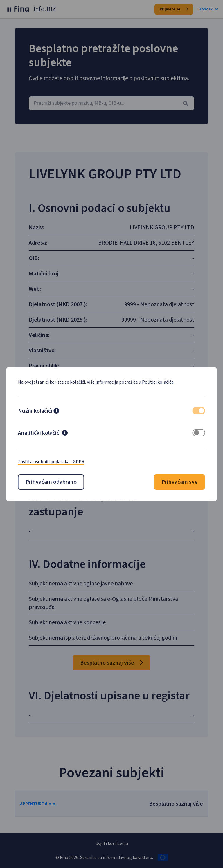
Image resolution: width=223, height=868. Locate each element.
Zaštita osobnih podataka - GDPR (51, 462)
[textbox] (111, 103)
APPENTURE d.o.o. (39, 804)
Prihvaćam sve (180, 482)
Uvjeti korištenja (112, 844)
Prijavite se (174, 9)
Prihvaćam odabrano (51, 482)
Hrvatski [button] (208, 9)
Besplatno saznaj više (111, 663)
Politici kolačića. (158, 382)
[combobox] (111, 103)
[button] (56, 412)
